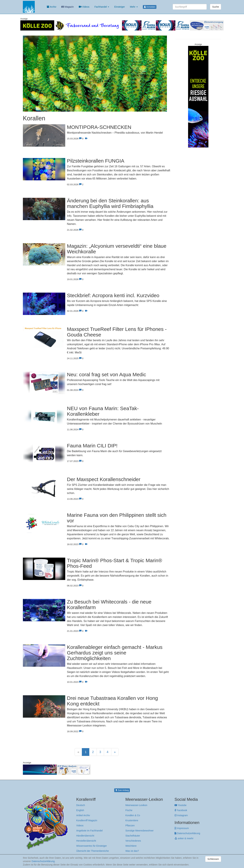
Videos (84, 7)
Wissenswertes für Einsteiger (92, 846)
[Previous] (78, 752)
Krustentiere (132, 820)
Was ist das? (132, 851)
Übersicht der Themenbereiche (93, 851)
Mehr (134, 7)
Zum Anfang (122, 790)
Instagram (181, 815)
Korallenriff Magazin (87, 820)
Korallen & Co (133, 815)
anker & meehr (184, 838)
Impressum (182, 828)
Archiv (52, 7)
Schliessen (213, 859)
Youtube (181, 805)
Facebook (181, 810)
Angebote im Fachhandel (89, 831)
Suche (216, 7)
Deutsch (81, 805)
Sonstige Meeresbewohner (140, 831)
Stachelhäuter (133, 836)
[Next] (115, 752)
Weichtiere (131, 846)
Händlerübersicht (85, 836)
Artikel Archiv (83, 815)
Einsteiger (119, 7)
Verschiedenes (133, 841)
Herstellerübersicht (86, 841)
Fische (129, 810)
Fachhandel (102, 7)
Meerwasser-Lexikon (136, 805)
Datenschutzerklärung (187, 833)
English (80, 810)
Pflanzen (130, 825)
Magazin (68, 7)
